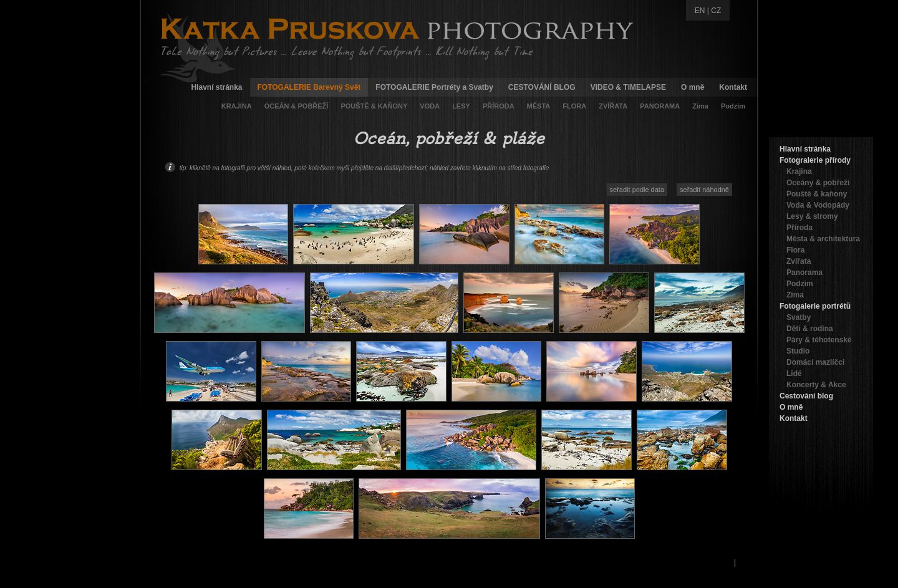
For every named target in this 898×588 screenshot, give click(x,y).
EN (700, 11)
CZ (716, 11)
